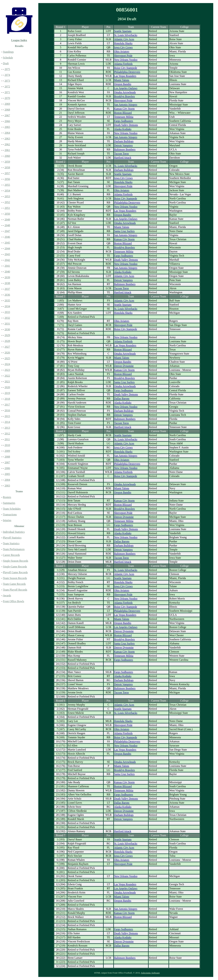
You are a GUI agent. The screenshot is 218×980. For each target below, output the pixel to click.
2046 (7, 237)
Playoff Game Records (15, 572)
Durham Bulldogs (124, 141)
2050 (7, 214)
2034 (7, 306)
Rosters (7, 497)
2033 (7, 312)
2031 (7, 324)
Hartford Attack (123, 158)
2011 (7, 439)
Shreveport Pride (123, 56)
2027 (7, 347)
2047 (7, 231)
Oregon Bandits (123, 84)
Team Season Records (15, 578)
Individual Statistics (14, 532)
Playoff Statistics (12, 538)
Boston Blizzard (123, 113)
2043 (7, 254)
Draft (6, 63)
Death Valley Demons (126, 125)
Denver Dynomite (124, 366)
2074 (7, 75)
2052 (7, 202)
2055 (7, 185)
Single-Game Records (15, 567)
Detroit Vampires (123, 145)
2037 (7, 289)
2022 (7, 376)
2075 (7, 69)
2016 (7, 410)
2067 (7, 115)
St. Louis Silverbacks (126, 35)
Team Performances (14, 549)
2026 (7, 353)
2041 (7, 266)
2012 (7, 434)
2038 (7, 283)
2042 (7, 260)
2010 (7, 445)
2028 (7, 341)
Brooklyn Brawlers (124, 96)
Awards (7, 595)
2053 (7, 196)
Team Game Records (14, 584)
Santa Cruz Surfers (124, 231)
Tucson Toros (121, 154)
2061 (7, 150)
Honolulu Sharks (123, 43)
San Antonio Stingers (126, 105)
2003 (7, 486)
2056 (7, 179)
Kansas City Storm (124, 109)
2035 (7, 300)
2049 (7, 220)
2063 (7, 139)
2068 (7, 110)
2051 (7, 208)
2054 (7, 191)
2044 (7, 248)
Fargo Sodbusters (124, 121)
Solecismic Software (150, 973)
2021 (7, 381)
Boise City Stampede (126, 68)
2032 (7, 318)
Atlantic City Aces (124, 39)
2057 (7, 173)
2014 (7, 422)
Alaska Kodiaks (123, 129)
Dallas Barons (122, 398)
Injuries (7, 520)
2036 (7, 295)
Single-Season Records (15, 561)
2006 (7, 468)
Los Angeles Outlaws (126, 88)
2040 (7, 272)
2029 (7, 335)
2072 (7, 87)
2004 (7, 480)
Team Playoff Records (15, 590)
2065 (7, 127)
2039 (7, 277)
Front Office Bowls (13, 601)
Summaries (9, 503)
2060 (7, 156)
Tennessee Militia (124, 117)
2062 (7, 144)
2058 (7, 167)
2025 (7, 358)
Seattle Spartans (123, 31)
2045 (7, 243)
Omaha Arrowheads (125, 92)
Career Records (11, 555)
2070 (7, 98)
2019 (7, 393)
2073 (7, 81)
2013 (7, 428)
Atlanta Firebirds (123, 64)
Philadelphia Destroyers (127, 72)
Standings (8, 52)
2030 (7, 329)
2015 (7, 416)
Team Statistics (11, 543)
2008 (7, 457)
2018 (7, 399)
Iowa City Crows (123, 47)
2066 (7, 121)
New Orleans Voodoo (126, 60)
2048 (7, 225)
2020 (7, 387)
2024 (7, 364)
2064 (7, 133)
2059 (7, 162)
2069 (7, 104)
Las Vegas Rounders (125, 76)
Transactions (10, 514)
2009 (7, 451)
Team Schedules (12, 509)
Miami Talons (122, 80)
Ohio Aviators (122, 51)
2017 (7, 405)
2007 (7, 462)
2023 (7, 370)
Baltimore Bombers (125, 149)
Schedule (8, 58)
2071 (7, 92)
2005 (7, 474)
